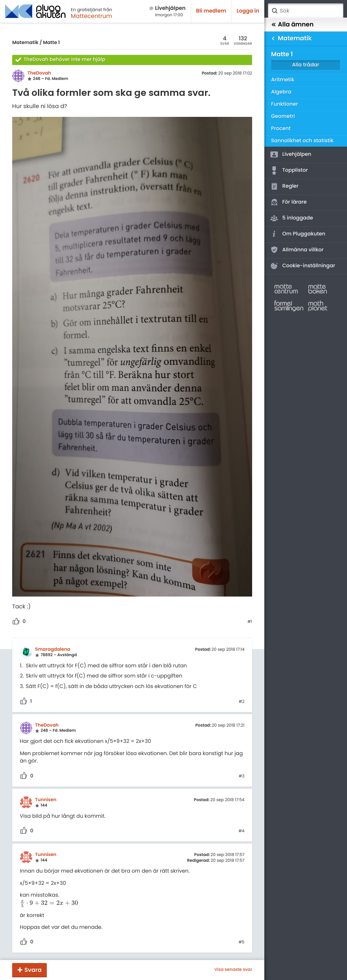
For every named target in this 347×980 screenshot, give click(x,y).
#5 (242, 942)
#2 (241, 702)
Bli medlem (211, 11)
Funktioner (284, 104)
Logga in (248, 11)
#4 (242, 831)
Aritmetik (283, 80)
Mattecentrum (91, 16)
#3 (241, 776)
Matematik (25, 42)
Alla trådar (306, 65)
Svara (33, 970)
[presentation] (49, 903)
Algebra (281, 92)
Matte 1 (52, 42)
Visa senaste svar (233, 970)
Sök (274, 11)
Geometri (283, 116)
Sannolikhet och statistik (302, 141)
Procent (281, 129)
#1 (250, 622)
